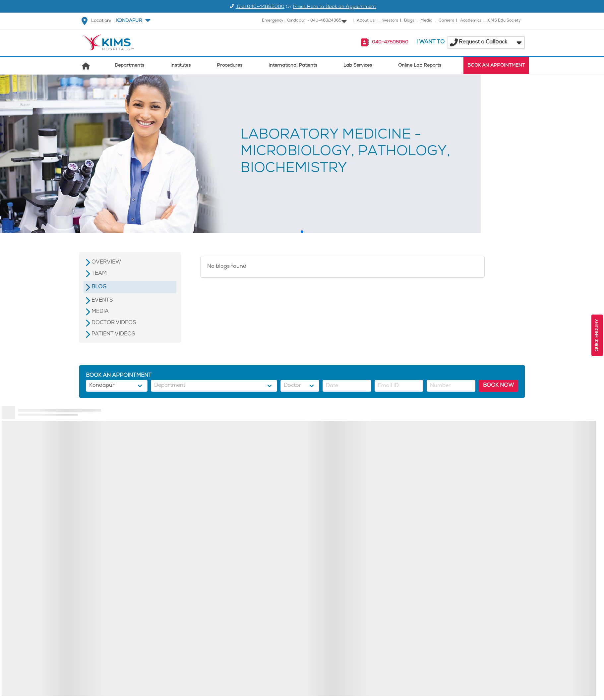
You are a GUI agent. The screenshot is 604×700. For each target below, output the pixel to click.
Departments (129, 66)
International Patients (293, 66)
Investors (389, 21)
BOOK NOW (498, 386)
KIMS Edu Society (504, 21)
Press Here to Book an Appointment (335, 7)
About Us (366, 21)
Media (426, 21)
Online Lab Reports (420, 66)
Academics (471, 21)
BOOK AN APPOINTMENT (496, 66)
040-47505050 (390, 43)
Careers (446, 21)
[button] (132, 21)
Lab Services (358, 66)
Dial (256, 7)
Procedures (230, 66)
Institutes (181, 66)
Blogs (409, 21)
